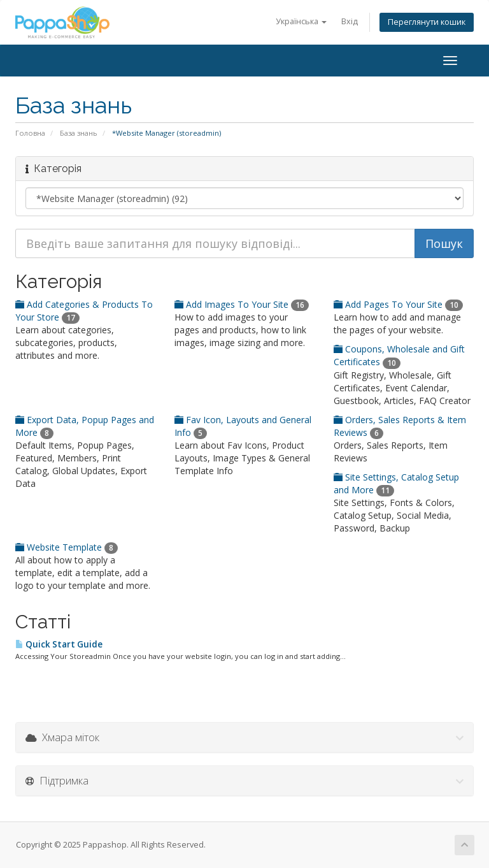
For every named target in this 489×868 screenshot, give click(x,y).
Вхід (350, 21)
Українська (301, 21)
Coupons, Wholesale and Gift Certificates (399, 355)
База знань (79, 133)
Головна (30, 133)
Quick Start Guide (59, 644)
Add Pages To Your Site (398, 304)
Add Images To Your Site (242, 304)
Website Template (67, 547)
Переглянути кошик (427, 22)
